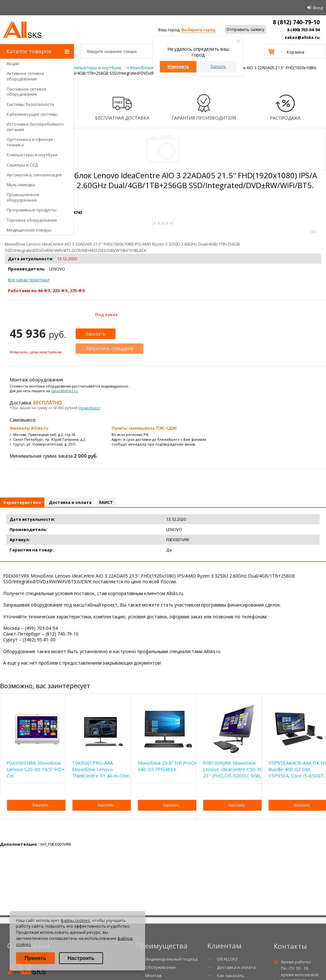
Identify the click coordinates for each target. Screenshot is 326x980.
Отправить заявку (245, 29)
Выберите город (198, 30)
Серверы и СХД (22, 165)
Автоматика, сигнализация (34, 175)
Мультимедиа (21, 185)
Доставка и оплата (236, 967)
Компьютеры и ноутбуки (32, 155)
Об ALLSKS (227, 959)
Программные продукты (32, 210)
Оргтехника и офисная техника (30, 142)
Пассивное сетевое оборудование (27, 92)
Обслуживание (161, 967)
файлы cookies (75, 920)
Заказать (96, 334)
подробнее (89, 408)
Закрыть (218, 66)
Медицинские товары (29, 230)
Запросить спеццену (109, 348)
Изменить (178, 66)
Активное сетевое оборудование (26, 76)
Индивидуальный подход (171, 959)
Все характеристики (29, 280)
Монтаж (154, 976)
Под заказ (106, 314)
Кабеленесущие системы (32, 114)
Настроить (81, 958)
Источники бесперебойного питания (35, 127)
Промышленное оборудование (23, 197)
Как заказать (231, 976)
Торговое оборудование (32, 220)
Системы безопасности (30, 104)
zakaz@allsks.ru (302, 37)
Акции (13, 63)
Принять (35, 958)
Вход (318, 8)
